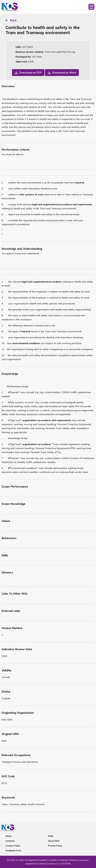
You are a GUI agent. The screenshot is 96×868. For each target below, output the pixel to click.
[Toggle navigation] (91, 7)
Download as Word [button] (64, 72)
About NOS (54, 841)
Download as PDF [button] (30, 72)
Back (13, 20)
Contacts (10, 841)
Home (8, 836)
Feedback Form (13, 850)
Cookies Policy (13, 846)
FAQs (51, 836)
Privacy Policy (55, 846)
